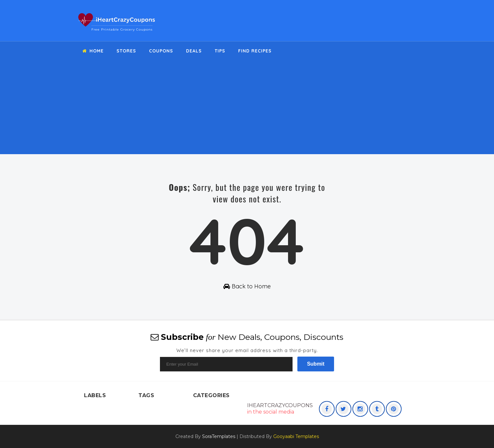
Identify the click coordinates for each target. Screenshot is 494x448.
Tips (220, 51)
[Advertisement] (247, 109)
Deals (194, 51)
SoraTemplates (219, 436)
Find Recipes (255, 51)
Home (93, 51)
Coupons (161, 51)
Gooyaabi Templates (296, 436)
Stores (126, 51)
